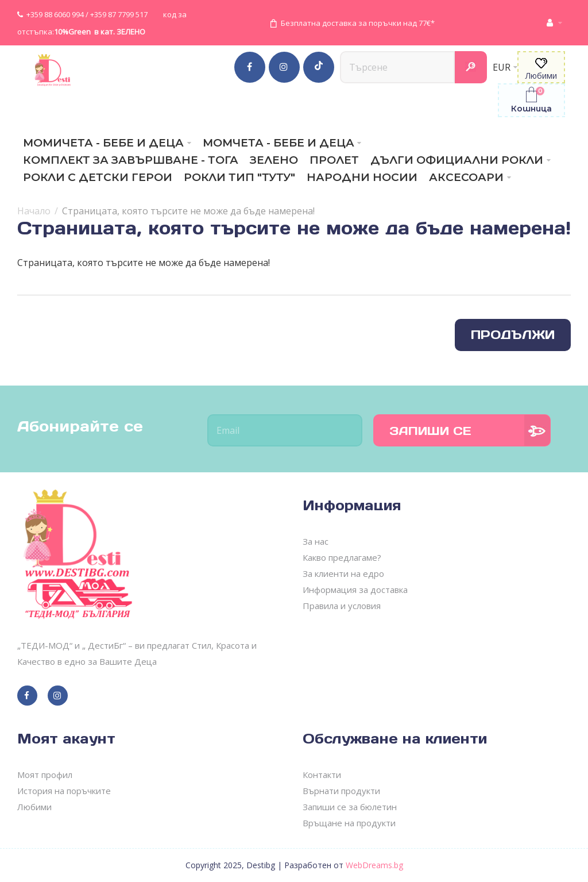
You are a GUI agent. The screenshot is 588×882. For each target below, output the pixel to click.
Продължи (513, 335)
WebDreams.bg (374, 865)
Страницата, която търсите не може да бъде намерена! (188, 211)
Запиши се (430, 431)
